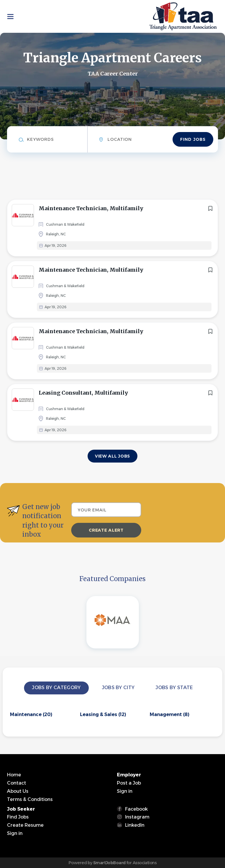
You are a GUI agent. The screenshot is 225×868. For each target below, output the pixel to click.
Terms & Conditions (30, 799)
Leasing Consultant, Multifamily (83, 393)
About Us (18, 791)
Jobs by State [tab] (174, 688)
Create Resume (25, 825)
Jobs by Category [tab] (56, 688)
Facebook (136, 809)
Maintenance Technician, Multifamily (91, 208)
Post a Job (129, 783)
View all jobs (112, 456)
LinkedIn (135, 825)
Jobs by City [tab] (118, 688)
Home (14, 775)
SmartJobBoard (109, 863)
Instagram (137, 817)
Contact (17, 783)
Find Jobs (193, 139)
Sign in (125, 791)
